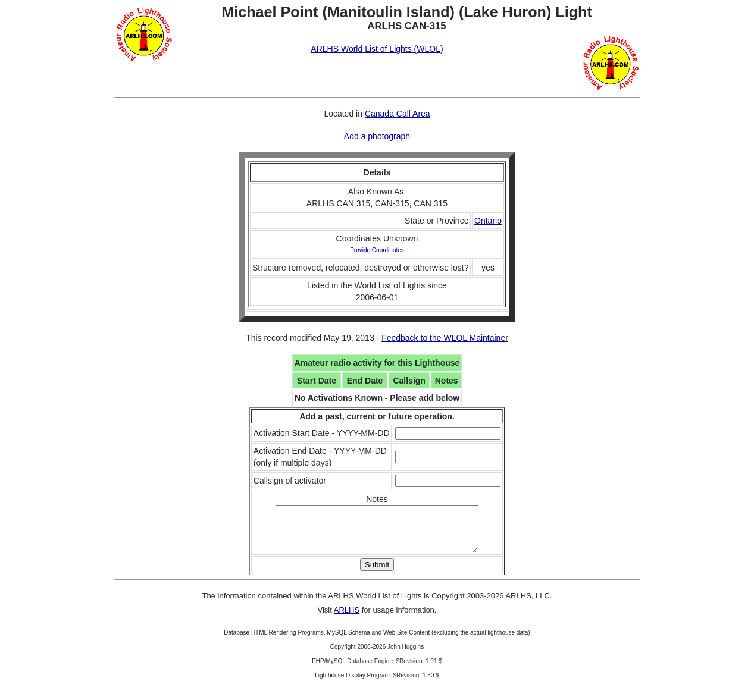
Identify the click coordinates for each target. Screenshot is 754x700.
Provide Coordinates (377, 250)
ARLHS (347, 619)
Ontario (488, 221)
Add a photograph (377, 136)
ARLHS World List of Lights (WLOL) (377, 49)
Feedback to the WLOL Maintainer (445, 338)
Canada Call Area (398, 114)
